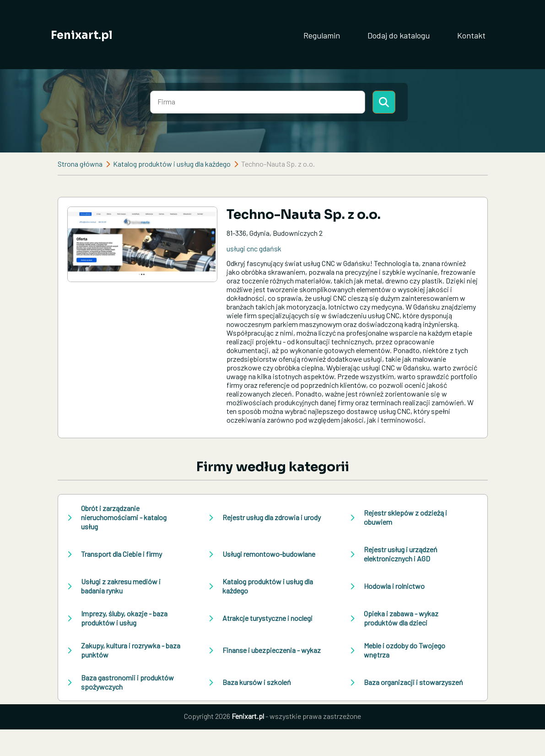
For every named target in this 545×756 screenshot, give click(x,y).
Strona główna (80, 164)
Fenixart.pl (82, 35)
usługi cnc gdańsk (254, 248)
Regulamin (322, 35)
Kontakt (471, 35)
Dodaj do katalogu (399, 35)
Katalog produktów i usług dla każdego (172, 164)
